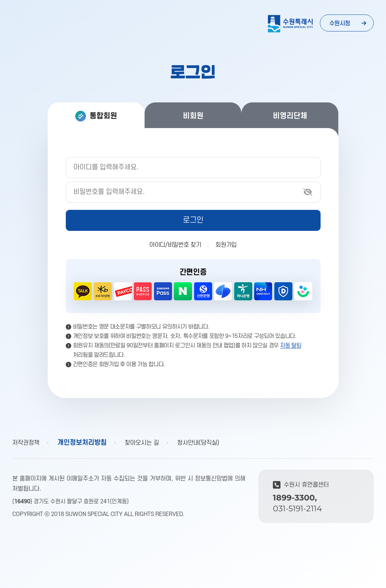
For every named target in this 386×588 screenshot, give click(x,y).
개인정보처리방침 (82, 443)
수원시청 (340, 24)
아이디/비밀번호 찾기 (175, 245)
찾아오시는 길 (142, 443)
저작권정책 (26, 443)
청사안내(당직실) (198, 443)
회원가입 (226, 245)
